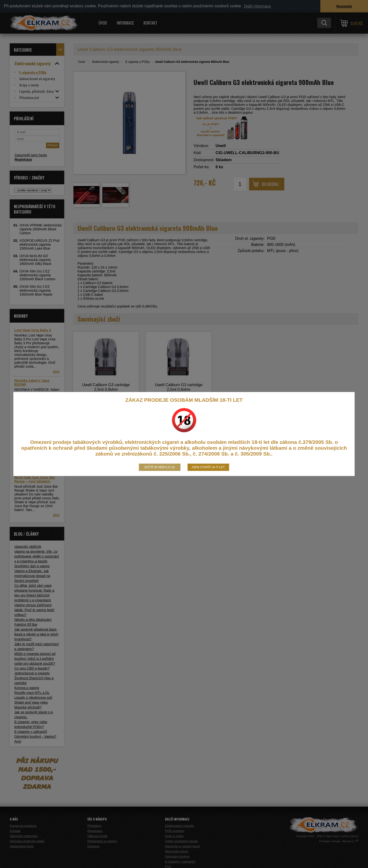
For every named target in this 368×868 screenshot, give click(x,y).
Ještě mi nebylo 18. (160, 467)
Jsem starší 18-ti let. (208, 467)
